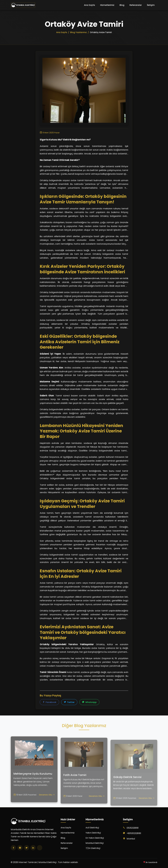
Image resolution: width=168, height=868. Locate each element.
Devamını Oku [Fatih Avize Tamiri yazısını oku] (97, 806)
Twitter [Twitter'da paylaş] (69, 702)
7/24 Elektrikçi (93, 848)
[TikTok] (40, 848)
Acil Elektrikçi (92, 828)
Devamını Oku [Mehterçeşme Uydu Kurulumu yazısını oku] (47, 803)
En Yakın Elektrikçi (95, 838)
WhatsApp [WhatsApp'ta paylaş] (89, 702)
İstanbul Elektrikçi (95, 843)
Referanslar (136, 5)
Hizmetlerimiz (107, 5)
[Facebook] (13, 848)
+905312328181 (134, 833)
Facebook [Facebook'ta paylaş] (49, 702)
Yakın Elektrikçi (93, 833)
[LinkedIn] (33, 848)
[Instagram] (20, 848)
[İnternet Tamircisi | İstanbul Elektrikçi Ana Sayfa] (23, 5)
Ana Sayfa (89, 5)
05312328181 (133, 828)
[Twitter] (27, 848)
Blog (122, 5)
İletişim (151, 5)
